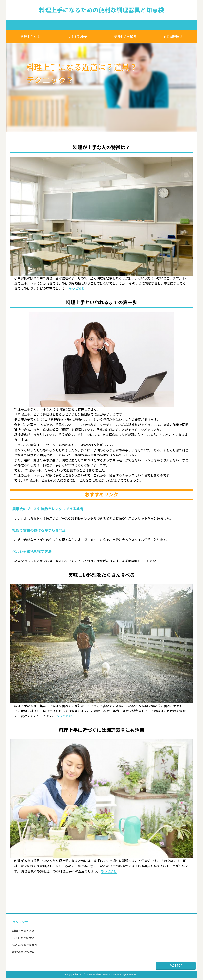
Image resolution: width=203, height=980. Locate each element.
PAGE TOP (176, 965)
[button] (101, 25)
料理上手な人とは (23, 931)
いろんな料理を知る (25, 945)
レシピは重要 (78, 36)
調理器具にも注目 (23, 952)
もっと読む (77, 288)
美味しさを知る (125, 36)
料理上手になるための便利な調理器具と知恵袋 (101, 10)
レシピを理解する (23, 938)
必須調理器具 (173, 36)
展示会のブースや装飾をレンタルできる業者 (48, 509)
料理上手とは (30, 36)
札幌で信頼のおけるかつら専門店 (39, 530)
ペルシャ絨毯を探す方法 (32, 551)
